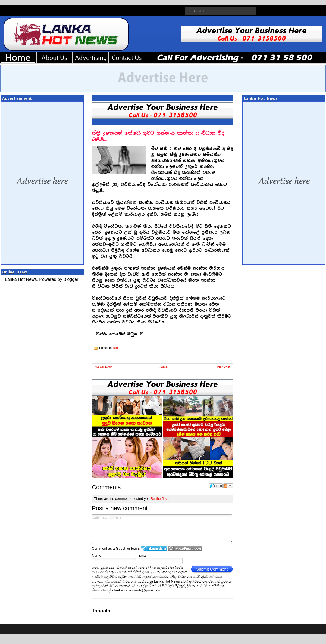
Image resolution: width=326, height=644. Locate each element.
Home (163, 367)
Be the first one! (163, 499)
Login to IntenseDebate (154, 548)
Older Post (222, 367)
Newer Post (103, 367)
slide (116, 348)
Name (97, 555)
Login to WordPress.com (185, 548)
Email (143, 555)
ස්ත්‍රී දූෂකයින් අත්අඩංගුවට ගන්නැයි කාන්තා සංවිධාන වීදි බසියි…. (158, 136)
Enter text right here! (162, 529)
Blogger (71, 279)
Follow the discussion (228, 486)
